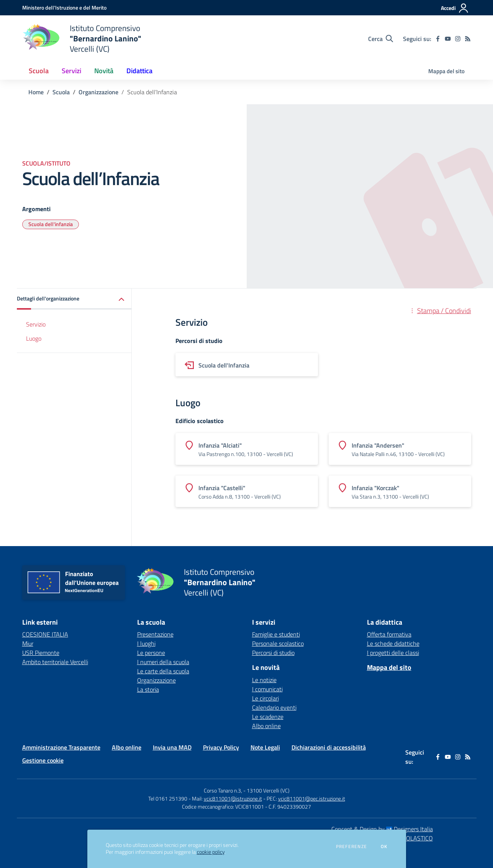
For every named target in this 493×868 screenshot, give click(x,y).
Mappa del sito (446, 71)
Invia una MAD (172, 747)
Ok (384, 847)
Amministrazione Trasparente (61, 747)
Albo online (266, 726)
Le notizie (264, 680)
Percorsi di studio (273, 653)
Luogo (34, 338)
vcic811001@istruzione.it (233, 798)
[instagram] (458, 39)
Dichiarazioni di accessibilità (329, 747)
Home (36, 92)
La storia (148, 689)
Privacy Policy (221, 747)
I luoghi (146, 643)
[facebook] (438, 39)
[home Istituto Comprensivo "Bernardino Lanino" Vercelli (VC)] (82, 39)
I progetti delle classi (393, 653)
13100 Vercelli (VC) (268, 790)
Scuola (61, 92)
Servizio (36, 324)
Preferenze (351, 847)
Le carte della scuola (163, 671)
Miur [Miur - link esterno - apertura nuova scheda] (28, 643)
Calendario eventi (274, 707)
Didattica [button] (139, 71)
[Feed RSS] (468, 39)
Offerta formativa (389, 634)
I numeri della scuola (163, 662)
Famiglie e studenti (276, 634)
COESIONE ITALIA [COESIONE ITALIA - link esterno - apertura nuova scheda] (45, 634)
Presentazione (155, 634)
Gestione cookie (43, 760)
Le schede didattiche (393, 643)
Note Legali (265, 747)
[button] (74, 299)
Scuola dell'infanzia (51, 224)
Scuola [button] (39, 71)
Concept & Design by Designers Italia (382, 829)
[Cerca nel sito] (381, 39)
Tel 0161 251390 (168, 798)
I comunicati (267, 689)
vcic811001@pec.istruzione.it (312, 798)
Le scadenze (268, 717)
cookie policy (211, 852)
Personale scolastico (278, 643)
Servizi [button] (71, 71)
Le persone (151, 653)
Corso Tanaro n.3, (224, 790)
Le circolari (265, 698)
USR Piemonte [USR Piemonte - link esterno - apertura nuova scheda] (41, 653)
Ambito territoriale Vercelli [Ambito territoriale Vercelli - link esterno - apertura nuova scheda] (55, 662)
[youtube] (448, 39)
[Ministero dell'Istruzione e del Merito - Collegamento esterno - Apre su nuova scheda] (64, 7)
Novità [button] (104, 71)
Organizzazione (98, 92)
